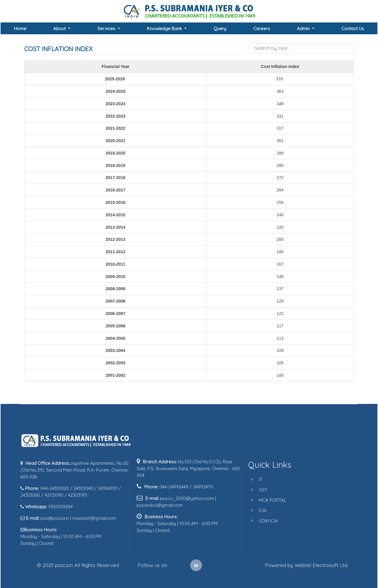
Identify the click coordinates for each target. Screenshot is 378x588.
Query (220, 29)
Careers (262, 29)
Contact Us (353, 29)
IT (252, 479)
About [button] (60, 29)
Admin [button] (304, 29)
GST (255, 490)
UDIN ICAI (260, 521)
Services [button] (107, 29)
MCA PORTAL (264, 500)
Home (20, 29)
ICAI (254, 510)
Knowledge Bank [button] (165, 29)
